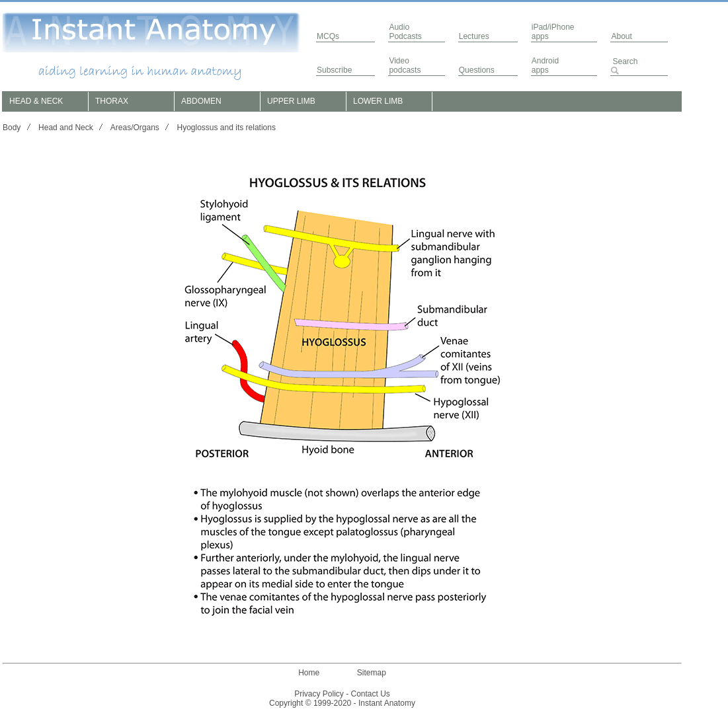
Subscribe (334, 70)
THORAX (112, 101)
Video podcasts (405, 65)
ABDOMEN (201, 101)
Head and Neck (66, 128)
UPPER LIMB (291, 101)
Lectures (474, 36)
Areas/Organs (135, 128)
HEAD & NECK (36, 101)
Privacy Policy (319, 694)
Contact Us (371, 694)
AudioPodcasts (405, 32)
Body (12, 128)
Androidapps (545, 65)
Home (309, 673)
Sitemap (372, 673)
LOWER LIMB (378, 101)
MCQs (328, 36)
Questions (477, 70)
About (621, 36)
